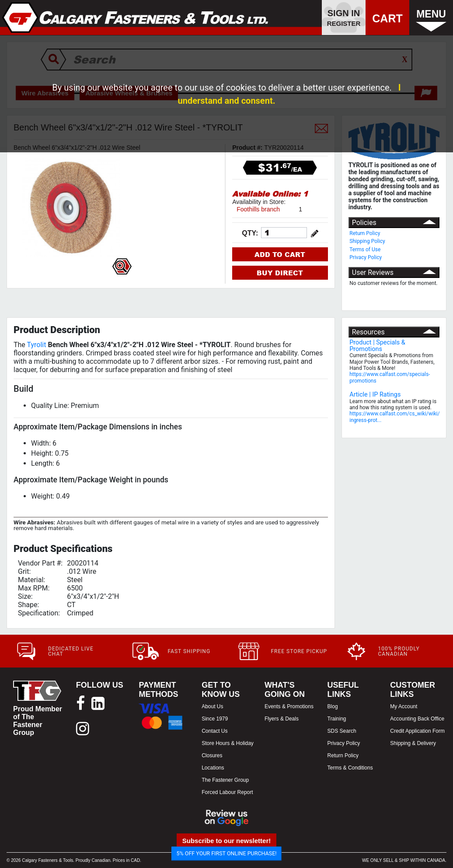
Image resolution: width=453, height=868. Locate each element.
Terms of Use (365, 250)
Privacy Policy (366, 257)
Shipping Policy (367, 241)
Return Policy (365, 233)
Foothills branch (258, 209)
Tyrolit (37, 345)
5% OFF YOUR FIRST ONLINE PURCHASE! (227, 853)
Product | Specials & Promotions (377, 346)
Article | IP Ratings (375, 395)
